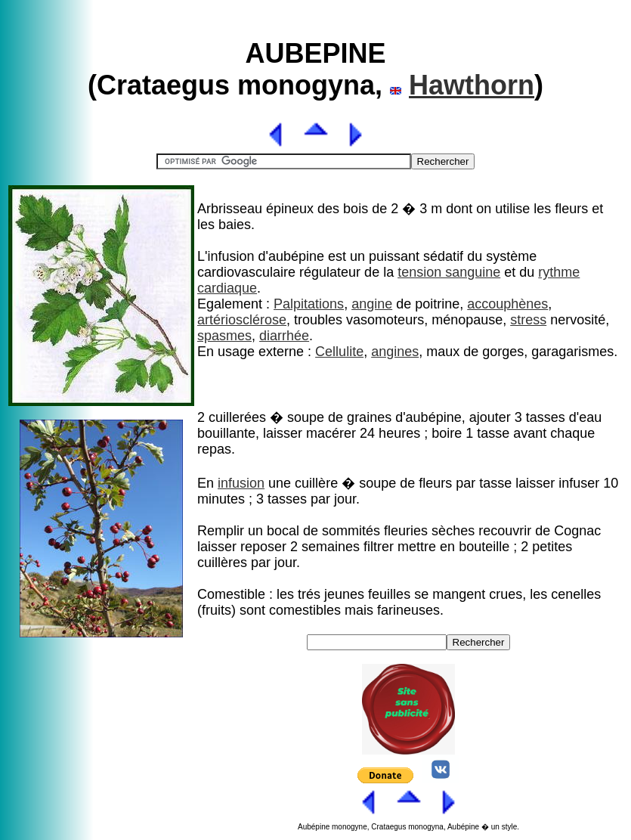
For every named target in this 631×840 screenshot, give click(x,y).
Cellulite (339, 352)
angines (395, 352)
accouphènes (507, 304)
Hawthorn (472, 85)
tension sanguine (449, 272)
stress (528, 320)
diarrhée (284, 336)
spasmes (224, 336)
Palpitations (309, 304)
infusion (241, 483)
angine (372, 304)
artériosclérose (242, 320)
